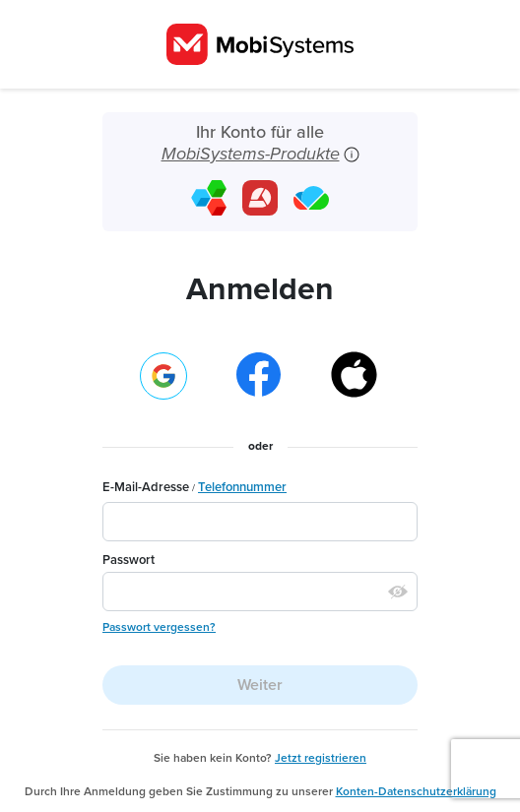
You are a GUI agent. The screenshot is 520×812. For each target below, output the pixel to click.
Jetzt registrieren (321, 758)
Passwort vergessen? (159, 627)
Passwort (129, 560)
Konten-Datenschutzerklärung (416, 791)
